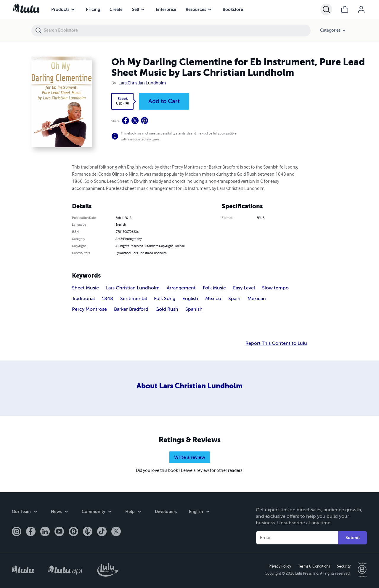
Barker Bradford (131, 309)
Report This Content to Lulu (276, 343)
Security (344, 566)
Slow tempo (275, 288)
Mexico (213, 299)
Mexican (257, 299)
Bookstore (233, 9)
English (190, 299)
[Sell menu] (143, 9)
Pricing (93, 9)
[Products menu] (73, 9)
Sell (136, 9)
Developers (166, 512)
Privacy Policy (280, 566)
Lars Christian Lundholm (142, 83)
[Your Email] (297, 538)
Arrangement (181, 288)
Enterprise (166, 9)
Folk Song (165, 299)
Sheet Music (85, 288)
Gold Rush (167, 309)
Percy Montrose (89, 309)
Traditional (83, 299)
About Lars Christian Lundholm (189, 386)
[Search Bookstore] (177, 31)
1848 (107, 299)
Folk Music (214, 288)
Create (116, 9)
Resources (196, 9)
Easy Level (244, 288)
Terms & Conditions (314, 566)
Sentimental (134, 299)
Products (60, 9)
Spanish (194, 309)
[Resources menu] (210, 9)
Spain (234, 299)
